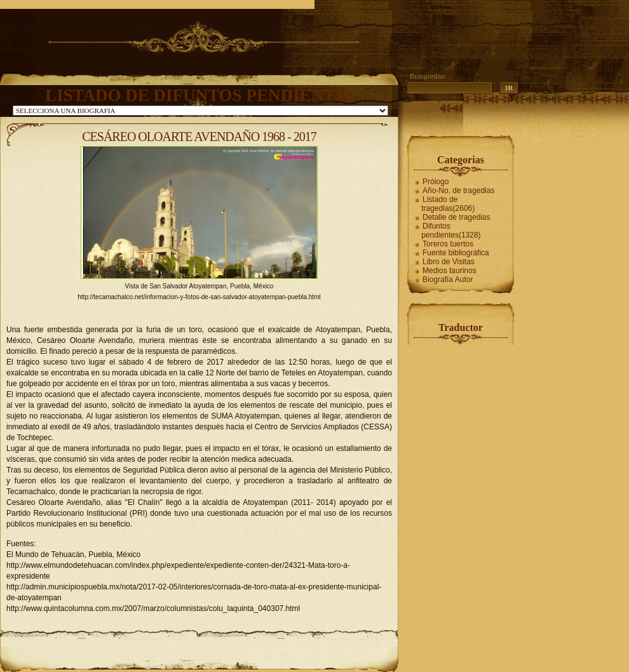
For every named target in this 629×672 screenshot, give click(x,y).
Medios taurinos (450, 271)
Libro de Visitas (449, 262)
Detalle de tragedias (457, 217)
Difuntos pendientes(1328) (451, 231)
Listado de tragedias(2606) (448, 204)
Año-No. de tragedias (458, 191)
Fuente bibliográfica (456, 253)
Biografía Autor (448, 279)
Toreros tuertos (448, 244)
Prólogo (436, 182)
